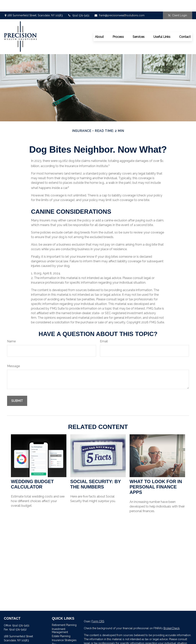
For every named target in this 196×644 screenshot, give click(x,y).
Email (104, 330)
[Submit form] (17, 389)
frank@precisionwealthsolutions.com (119, 4)
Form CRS (98, 610)
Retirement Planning (64, 613)
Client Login (177, 4)
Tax (54, 633)
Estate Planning (61, 625)
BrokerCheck (171, 617)
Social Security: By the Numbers (96, 473)
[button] (99, 25)
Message (13, 355)
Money (56, 637)
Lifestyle (57, 641)
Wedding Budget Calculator (32, 473)
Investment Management (60, 619)
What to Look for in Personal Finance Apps (156, 475)
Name (11, 330)
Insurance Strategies (64, 629)
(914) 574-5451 (78, 4)
